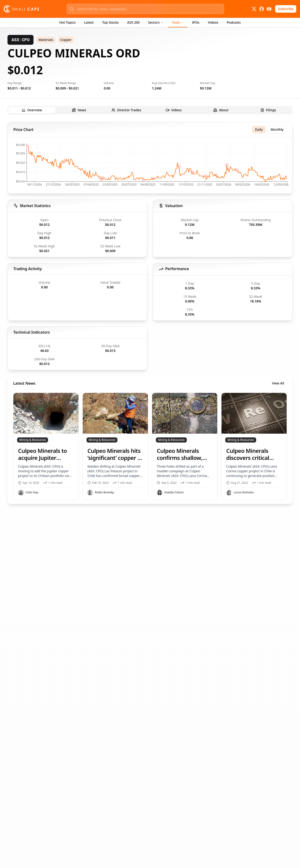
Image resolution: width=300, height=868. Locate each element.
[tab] (32, 110)
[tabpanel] (150, 313)
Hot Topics (67, 22)
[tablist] (150, 110)
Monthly (277, 129)
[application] (150, 166)
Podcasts (234, 22)
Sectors (156, 22)
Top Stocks (111, 22)
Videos (213, 22)
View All (278, 383)
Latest (89, 22)
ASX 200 (133, 22)
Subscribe (286, 9)
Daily (259, 129)
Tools (178, 22)
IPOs (196, 22)
